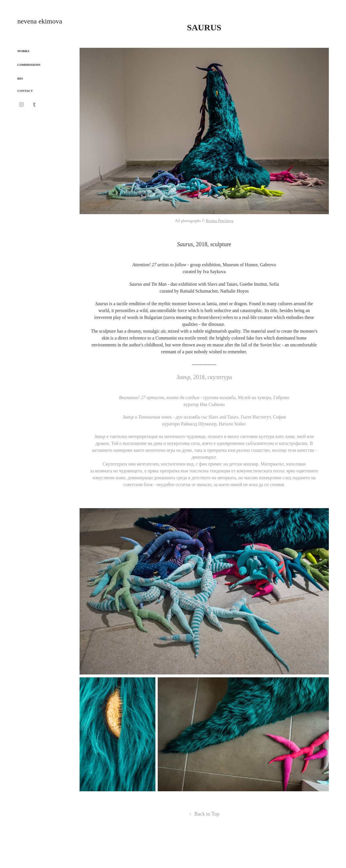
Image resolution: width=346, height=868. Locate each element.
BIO (20, 78)
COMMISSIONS (29, 65)
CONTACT (25, 91)
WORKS (23, 51)
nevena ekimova (40, 21)
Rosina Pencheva (220, 221)
